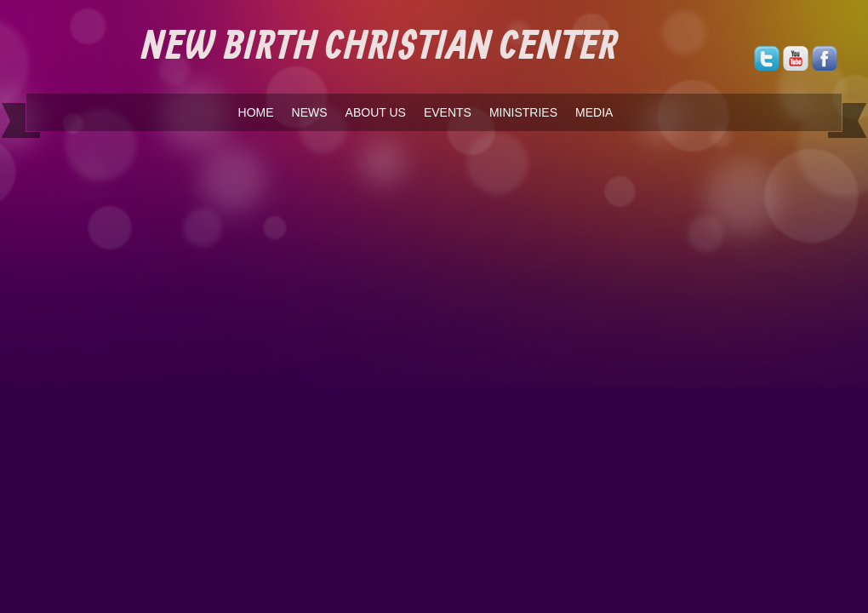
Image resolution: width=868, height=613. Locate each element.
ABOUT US (376, 112)
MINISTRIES (523, 112)
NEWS (310, 112)
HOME (256, 112)
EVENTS (448, 112)
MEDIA (594, 112)
